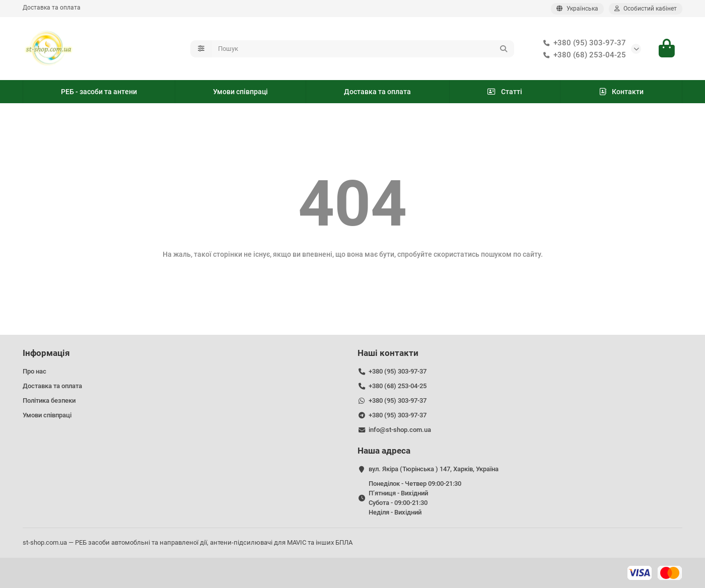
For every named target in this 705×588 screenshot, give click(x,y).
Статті (505, 92)
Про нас (34, 371)
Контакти (621, 92)
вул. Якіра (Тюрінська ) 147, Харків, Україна (434, 469)
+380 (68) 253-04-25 (583, 55)
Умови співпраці (240, 92)
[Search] (363, 49)
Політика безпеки (49, 400)
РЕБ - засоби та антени (99, 92)
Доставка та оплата (52, 8)
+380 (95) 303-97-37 (583, 43)
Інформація (46, 353)
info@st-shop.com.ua (400, 430)
